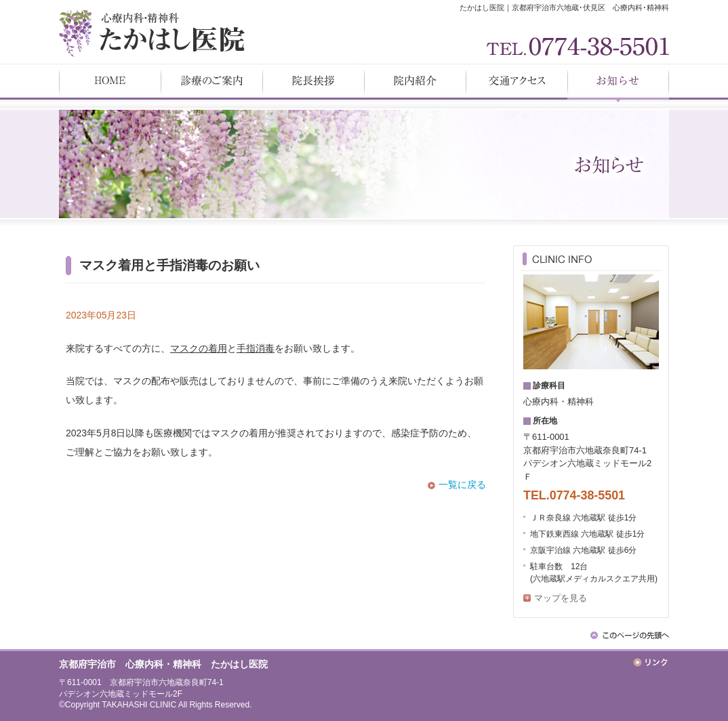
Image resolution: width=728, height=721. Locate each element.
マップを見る (561, 598)
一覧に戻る (462, 485)
